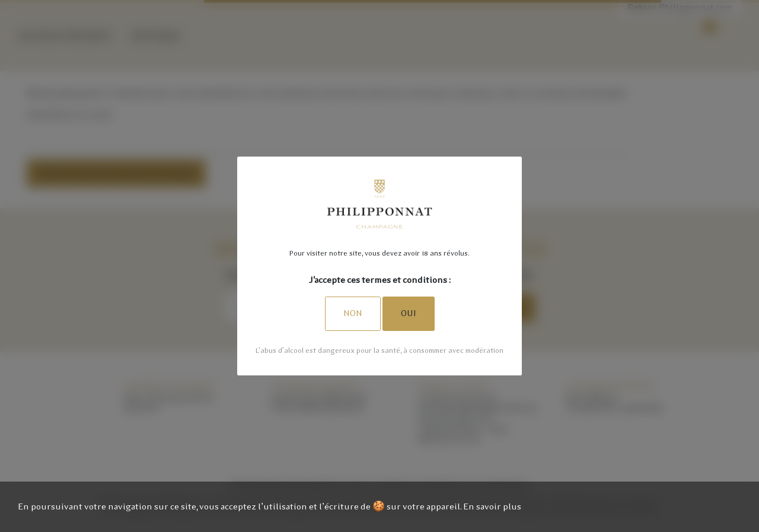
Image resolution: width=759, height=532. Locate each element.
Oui (409, 313)
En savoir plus (492, 506)
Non (353, 313)
